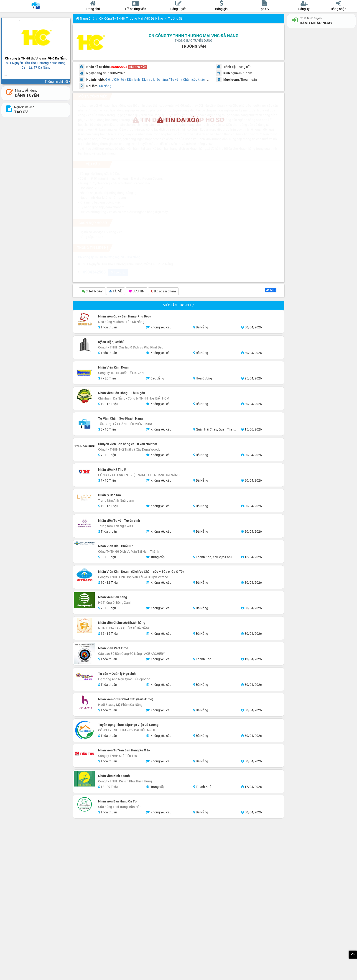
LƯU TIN (136, 292)
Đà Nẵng (105, 86)
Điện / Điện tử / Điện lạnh (123, 80)
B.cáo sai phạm (163, 292)
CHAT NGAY (92, 292)
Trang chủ (85, 18)
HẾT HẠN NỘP (138, 67)
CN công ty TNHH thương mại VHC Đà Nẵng (131, 18)
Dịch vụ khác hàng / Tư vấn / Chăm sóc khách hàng (178, 80)
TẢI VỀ (116, 292)
